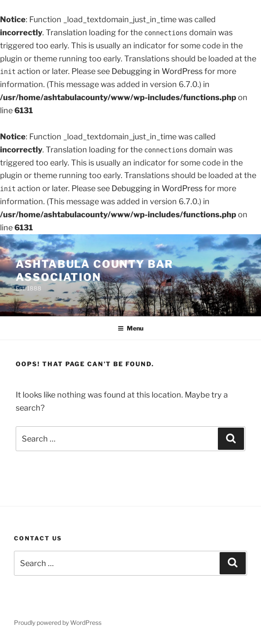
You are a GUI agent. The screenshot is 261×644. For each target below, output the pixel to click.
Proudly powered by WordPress (58, 622)
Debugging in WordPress (157, 71)
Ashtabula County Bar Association (95, 271)
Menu (130, 328)
